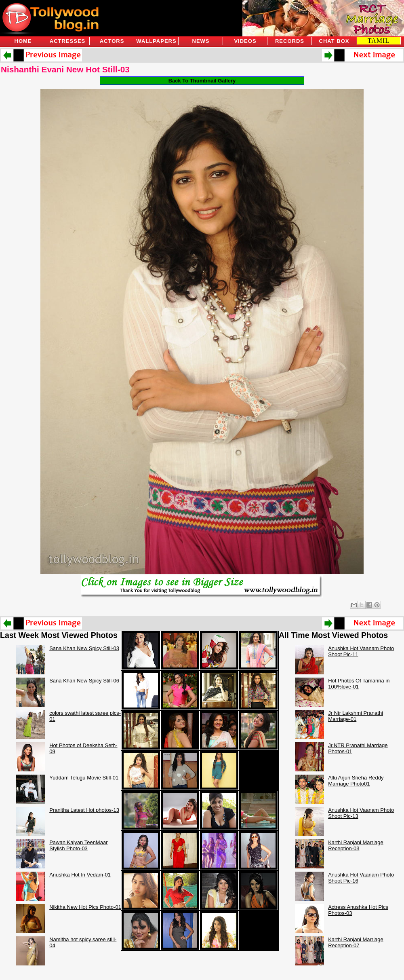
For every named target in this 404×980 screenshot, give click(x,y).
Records (290, 41)
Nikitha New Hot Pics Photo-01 (85, 907)
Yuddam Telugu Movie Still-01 (84, 778)
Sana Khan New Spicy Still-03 (84, 648)
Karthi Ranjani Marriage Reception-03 (356, 845)
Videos (245, 41)
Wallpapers (156, 41)
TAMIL (379, 41)
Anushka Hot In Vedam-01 (80, 875)
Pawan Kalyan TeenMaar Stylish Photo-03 (78, 845)
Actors (112, 41)
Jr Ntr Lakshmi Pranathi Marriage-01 (356, 716)
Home (23, 41)
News (201, 41)
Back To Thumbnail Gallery (202, 81)
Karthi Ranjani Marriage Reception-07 (356, 942)
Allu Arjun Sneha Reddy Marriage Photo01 (356, 781)
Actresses (67, 41)
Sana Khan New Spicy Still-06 (84, 681)
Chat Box (334, 41)
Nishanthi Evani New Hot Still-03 (65, 69)
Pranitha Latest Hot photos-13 (84, 810)
